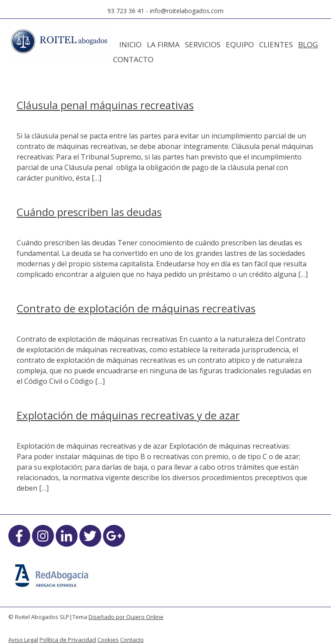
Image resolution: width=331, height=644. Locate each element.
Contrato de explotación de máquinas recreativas (136, 308)
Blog (308, 44)
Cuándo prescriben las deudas (89, 212)
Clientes (276, 44)
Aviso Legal (23, 640)
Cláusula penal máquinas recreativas (105, 105)
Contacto (133, 59)
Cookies (108, 640)
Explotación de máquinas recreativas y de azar (128, 415)
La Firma (163, 44)
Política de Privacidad (68, 640)
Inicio (130, 44)
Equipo (240, 44)
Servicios (203, 44)
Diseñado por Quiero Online (126, 617)
